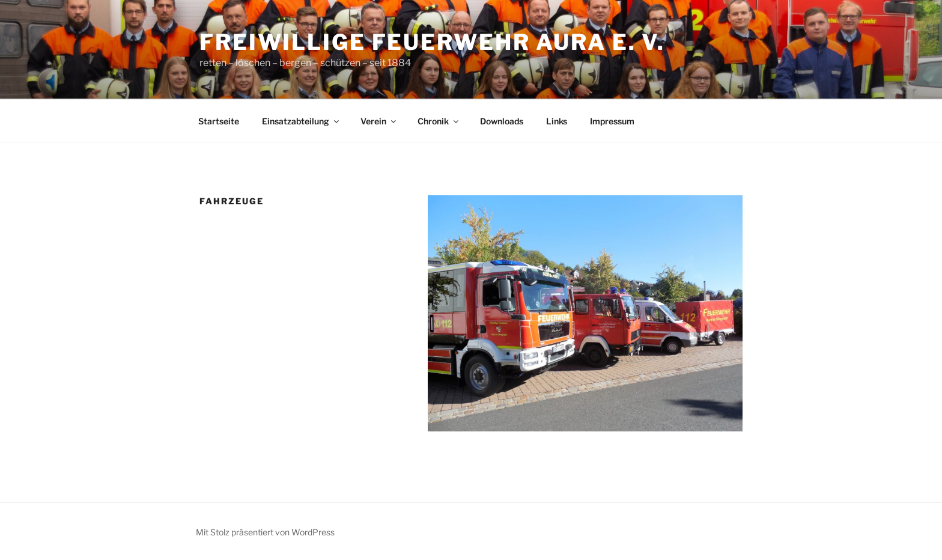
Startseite (219, 121)
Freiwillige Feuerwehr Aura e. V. (432, 42)
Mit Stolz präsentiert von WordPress (265, 532)
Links (557, 121)
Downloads (502, 121)
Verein (379, 121)
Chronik (439, 121)
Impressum (612, 121)
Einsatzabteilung (301, 121)
